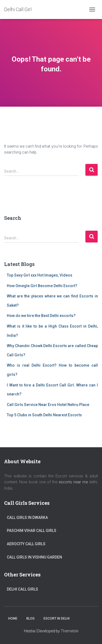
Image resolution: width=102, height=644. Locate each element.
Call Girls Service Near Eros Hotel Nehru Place (48, 405)
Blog (30, 618)
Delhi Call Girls (22, 589)
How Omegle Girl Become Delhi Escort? (42, 286)
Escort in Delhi (57, 618)
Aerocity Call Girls (26, 544)
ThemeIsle (69, 631)
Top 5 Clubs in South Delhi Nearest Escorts (44, 415)
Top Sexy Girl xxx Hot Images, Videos (40, 275)
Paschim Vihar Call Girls (32, 531)
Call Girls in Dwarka (27, 518)
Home (13, 618)
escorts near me (73, 482)
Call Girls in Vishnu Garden (34, 557)
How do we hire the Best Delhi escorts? (41, 316)
